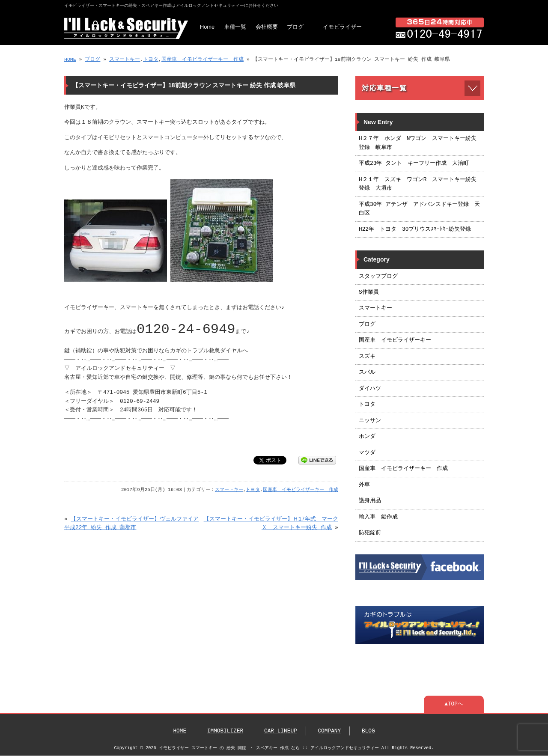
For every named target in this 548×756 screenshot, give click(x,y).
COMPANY (329, 731)
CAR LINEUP (281, 731)
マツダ (367, 453)
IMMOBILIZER (225, 731)
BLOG (368, 731)
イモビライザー (342, 27)
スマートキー (125, 59)
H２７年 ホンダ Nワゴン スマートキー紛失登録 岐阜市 (418, 143)
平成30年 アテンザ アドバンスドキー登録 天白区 (419, 209)
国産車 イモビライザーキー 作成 (203, 59)
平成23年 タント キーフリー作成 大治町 (414, 164)
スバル (367, 372)
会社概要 (267, 27)
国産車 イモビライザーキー (395, 340)
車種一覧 (235, 27)
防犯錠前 (370, 533)
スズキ (367, 357)
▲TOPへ (454, 704)
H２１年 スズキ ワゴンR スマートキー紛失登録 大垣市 (418, 184)
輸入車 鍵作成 (378, 517)
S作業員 (369, 292)
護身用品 (370, 501)
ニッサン (370, 421)
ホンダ (367, 437)
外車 (364, 485)
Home (207, 27)
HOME (70, 59)
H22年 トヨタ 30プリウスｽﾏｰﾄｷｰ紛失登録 (415, 229)
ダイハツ (370, 389)
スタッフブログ (378, 277)
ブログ (295, 27)
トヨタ (151, 59)
